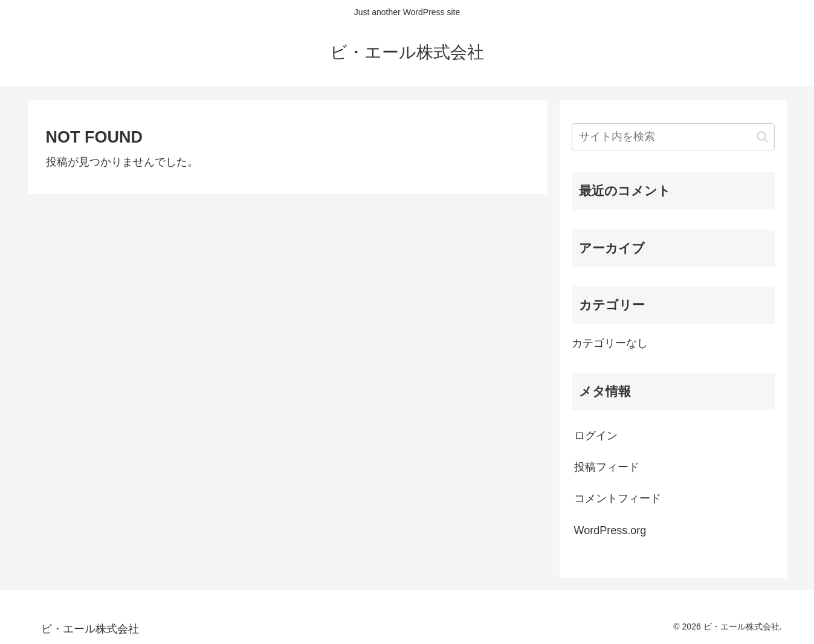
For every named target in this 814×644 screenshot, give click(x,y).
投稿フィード (607, 467)
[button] (762, 137)
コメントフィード (618, 498)
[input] (673, 137)
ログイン (596, 436)
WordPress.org (610, 530)
